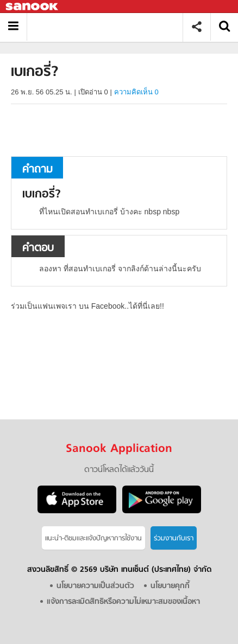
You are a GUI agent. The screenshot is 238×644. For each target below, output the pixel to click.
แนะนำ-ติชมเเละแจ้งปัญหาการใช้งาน (93, 538)
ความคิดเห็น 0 (136, 92)
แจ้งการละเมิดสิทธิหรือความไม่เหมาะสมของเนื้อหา (123, 602)
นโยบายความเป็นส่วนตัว (95, 586)
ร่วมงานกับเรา (174, 538)
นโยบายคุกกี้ (170, 586)
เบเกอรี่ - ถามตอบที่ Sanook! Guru (109, 27)
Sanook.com (33, 7)
